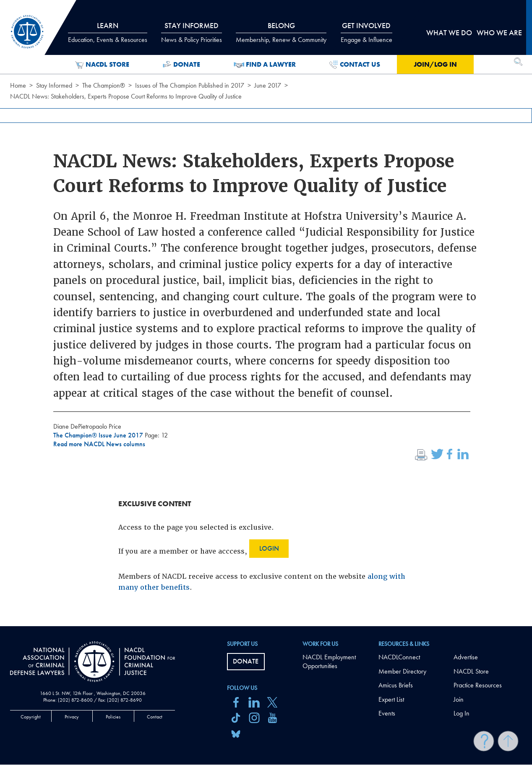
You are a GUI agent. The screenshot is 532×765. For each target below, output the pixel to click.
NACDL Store (102, 65)
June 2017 (268, 85)
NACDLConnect (399, 657)
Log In (462, 713)
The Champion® (104, 85)
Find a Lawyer (265, 65)
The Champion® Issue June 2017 (99, 435)
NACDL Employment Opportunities (329, 661)
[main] (266, 313)
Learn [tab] (108, 32)
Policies (113, 717)
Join (459, 699)
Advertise (466, 657)
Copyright (31, 717)
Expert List (391, 699)
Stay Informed (54, 85)
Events (387, 713)
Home (18, 85)
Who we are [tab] (499, 33)
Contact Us (355, 65)
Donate (181, 65)
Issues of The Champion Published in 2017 (190, 85)
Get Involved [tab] (366, 32)
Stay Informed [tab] (192, 32)
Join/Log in (435, 64)
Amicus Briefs (396, 685)
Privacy (72, 717)
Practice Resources (478, 685)
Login (269, 548)
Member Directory (402, 671)
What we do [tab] (449, 33)
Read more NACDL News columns (99, 444)
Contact (155, 717)
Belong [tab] (281, 32)
